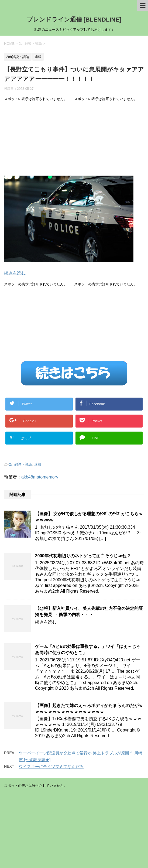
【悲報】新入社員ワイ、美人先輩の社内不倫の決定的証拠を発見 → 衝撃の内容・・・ (89, 611)
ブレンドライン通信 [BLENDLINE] (74, 20)
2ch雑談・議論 (20, 464)
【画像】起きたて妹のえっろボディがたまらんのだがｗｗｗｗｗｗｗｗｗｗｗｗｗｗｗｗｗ (89, 709)
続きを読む (15, 273)
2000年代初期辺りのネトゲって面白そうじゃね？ (83, 556)
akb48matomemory (40, 477)
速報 (38, 464)
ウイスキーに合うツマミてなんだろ (51, 766)
